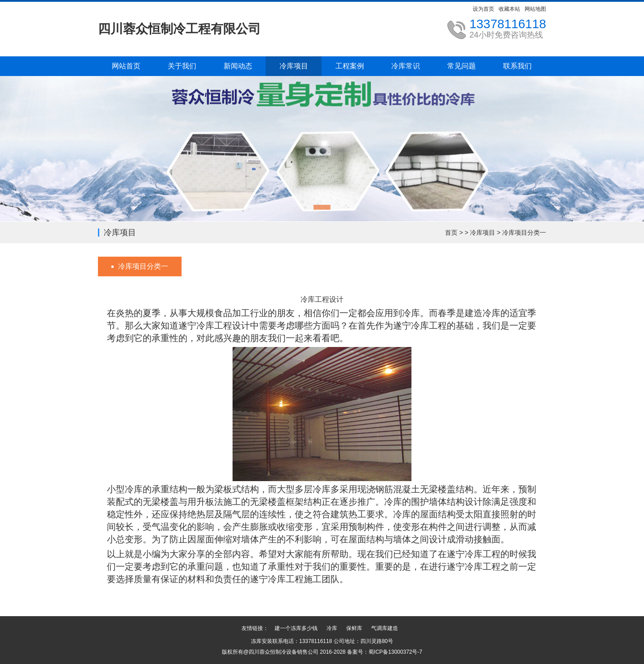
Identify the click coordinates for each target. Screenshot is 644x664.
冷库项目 (294, 66)
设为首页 (483, 9)
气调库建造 (385, 628)
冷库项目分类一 (524, 233)
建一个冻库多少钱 (296, 628)
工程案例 (350, 66)
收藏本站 (509, 9)
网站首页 (126, 66)
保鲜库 (354, 628)
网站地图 (535, 9)
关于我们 (182, 66)
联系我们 (517, 66)
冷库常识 (406, 66)
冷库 (332, 628)
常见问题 (462, 66)
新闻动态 (238, 66)
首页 (451, 233)
